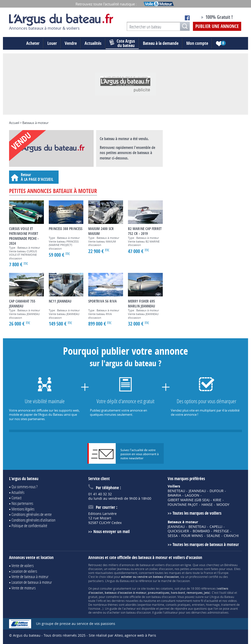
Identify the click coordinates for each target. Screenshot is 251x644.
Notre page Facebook (187, 18)
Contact (17, 498)
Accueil (14, 123)
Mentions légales (23, 509)
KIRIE (217, 500)
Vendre (71, 43)
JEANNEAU (197, 491)
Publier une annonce (217, 26)
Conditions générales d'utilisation (33, 520)
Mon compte (197, 43)
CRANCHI (231, 536)
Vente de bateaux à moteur (30, 577)
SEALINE (213, 536)
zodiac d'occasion (161, 569)
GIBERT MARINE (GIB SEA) (188, 500)
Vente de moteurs (24, 588)
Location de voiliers (24, 571)
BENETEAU (176, 491)
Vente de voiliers (23, 565)
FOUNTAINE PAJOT (183, 505)
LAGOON (192, 495)
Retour (34, 177)
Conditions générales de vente (32, 514)
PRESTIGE (221, 531)
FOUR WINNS (192, 536)
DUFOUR (217, 491)
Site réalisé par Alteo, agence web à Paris (122, 635)
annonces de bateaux (136, 565)
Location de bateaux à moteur (32, 582)
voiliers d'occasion (167, 565)
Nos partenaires (22, 503)
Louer (52, 43)
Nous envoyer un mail (112, 531)
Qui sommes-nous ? (25, 487)
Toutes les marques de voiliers (197, 513)
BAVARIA (174, 495)
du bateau (122, 43)
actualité (212, 601)
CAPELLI (216, 527)
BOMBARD (201, 531)
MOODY (223, 505)
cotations (167, 588)
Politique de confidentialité (29, 526)
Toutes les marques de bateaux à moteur (206, 544)
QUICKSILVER (178, 531)
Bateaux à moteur (35, 123)
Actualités (93, 43)
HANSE (207, 505)
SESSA (173, 536)
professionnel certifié (204, 577)
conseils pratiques (178, 605)
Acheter (33, 43)
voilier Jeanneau (119, 569)
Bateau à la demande (161, 43)
